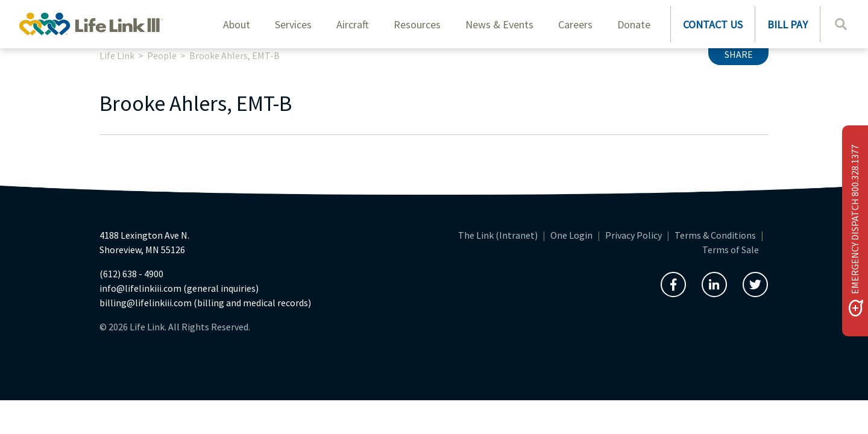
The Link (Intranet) (498, 235)
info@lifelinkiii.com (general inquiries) (179, 288)
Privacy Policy (634, 235)
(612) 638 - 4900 (131, 274)
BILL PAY (788, 24)
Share (739, 54)
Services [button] (293, 24)
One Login (571, 235)
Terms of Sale (731, 250)
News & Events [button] (499, 24)
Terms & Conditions (715, 235)
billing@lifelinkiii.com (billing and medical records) (205, 303)
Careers (575, 24)
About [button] (237, 24)
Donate (634, 24)
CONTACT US (713, 24)
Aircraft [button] (353, 24)
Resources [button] (417, 24)
